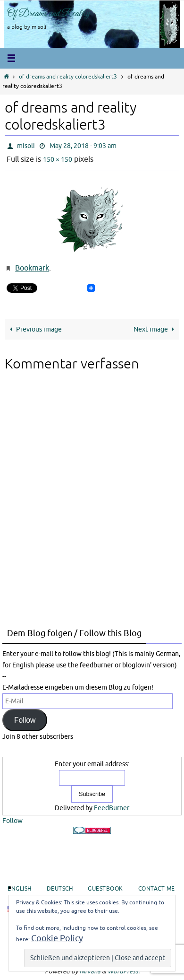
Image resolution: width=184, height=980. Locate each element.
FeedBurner (112, 808)
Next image (155, 329)
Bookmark (32, 268)
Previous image (34, 329)
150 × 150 (58, 160)
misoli (26, 146)
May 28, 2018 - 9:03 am (83, 146)
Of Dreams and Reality (49, 14)
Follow (25, 720)
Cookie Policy (57, 938)
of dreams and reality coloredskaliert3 (68, 77)
